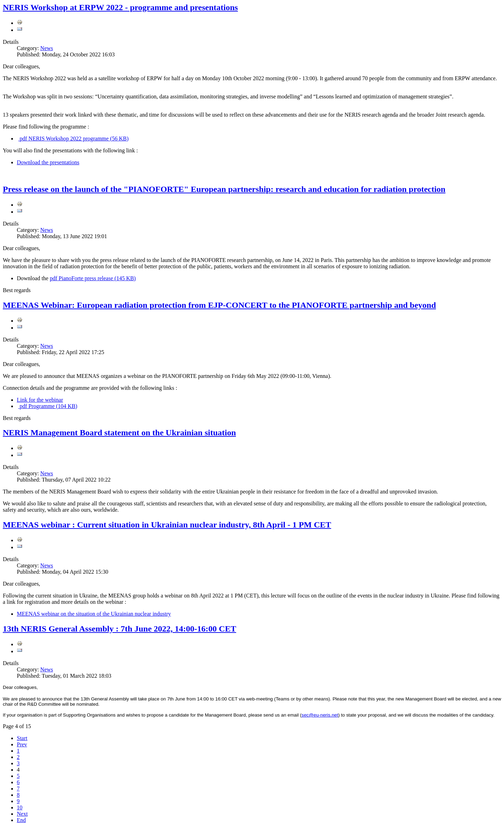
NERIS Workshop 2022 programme (73, 139)
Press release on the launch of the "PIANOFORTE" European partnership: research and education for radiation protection (224, 189)
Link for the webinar (40, 400)
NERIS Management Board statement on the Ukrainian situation (119, 433)
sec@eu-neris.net (320, 715)
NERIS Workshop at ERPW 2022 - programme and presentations (120, 7)
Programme (48, 406)
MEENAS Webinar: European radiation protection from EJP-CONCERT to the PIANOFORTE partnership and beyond (219, 305)
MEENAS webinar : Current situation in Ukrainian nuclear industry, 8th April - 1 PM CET (167, 525)
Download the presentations (48, 162)
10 (20, 807)
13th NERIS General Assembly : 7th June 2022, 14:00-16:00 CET (120, 629)
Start (22, 738)
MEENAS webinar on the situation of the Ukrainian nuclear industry (94, 614)
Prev (22, 744)
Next (22, 814)
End (21, 820)
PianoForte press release (93, 278)
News (47, 48)
